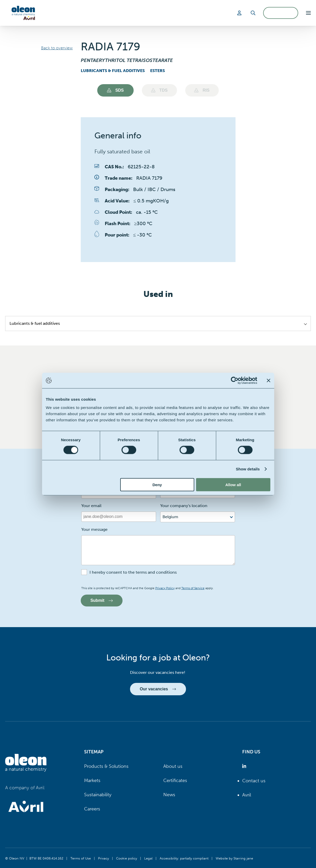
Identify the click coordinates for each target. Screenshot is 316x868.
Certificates (175, 780)
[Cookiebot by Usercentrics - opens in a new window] (235, 381)
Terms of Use (81, 858)
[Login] (240, 13)
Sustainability (98, 795)
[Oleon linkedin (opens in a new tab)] (245, 766)
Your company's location (184, 506)
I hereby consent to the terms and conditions (133, 572)
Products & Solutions (106, 766)
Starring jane (243, 858)
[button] (308, 13)
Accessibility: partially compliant (184, 858)
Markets (92, 780)
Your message (94, 529)
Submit (102, 600)
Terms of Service (193, 588)
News (169, 795)
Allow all (233, 484)
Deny (157, 484)
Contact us (254, 781)
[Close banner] (269, 381)
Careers (92, 809)
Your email (91, 506)
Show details (248, 469)
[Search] (253, 13)
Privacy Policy (165, 588)
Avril (247, 795)
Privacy (103, 858)
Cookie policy (127, 858)
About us (173, 766)
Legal (148, 858)
